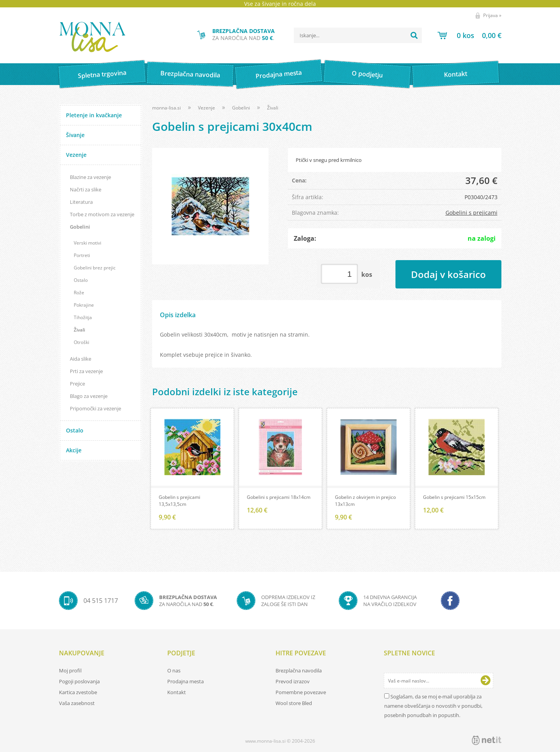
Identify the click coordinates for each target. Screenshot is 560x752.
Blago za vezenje (89, 396)
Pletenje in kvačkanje (94, 115)
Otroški (81, 342)
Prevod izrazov (293, 681)
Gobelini (80, 227)
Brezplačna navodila (190, 74)
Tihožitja (83, 317)
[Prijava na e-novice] (485, 681)
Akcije (74, 450)
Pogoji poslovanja (79, 681)
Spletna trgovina (102, 74)
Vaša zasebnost (77, 703)
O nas (174, 670)
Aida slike (81, 359)
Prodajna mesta (279, 74)
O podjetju (367, 74)
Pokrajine (84, 305)
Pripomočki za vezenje (95, 408)
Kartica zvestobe (78, 692)
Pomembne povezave (301, 692)
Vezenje (76, 155)
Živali (79, 330)
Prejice (77, 384)
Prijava (492, 15)
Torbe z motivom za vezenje (102, 214)
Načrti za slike (86, 189)
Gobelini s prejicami (472, 213)
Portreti (82, 255)
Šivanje (75, 135)
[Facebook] (450, 601)
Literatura (81, 202)
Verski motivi (88, 243)
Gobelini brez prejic (95, 268)
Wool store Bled (294, 703)
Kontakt (456, 74)
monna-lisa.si (166, 108)
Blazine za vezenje (90, 177)
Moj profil (70, 670)
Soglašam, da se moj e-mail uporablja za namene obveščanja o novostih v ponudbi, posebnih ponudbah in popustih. (433, 706)
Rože (79, 293)
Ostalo (81, 280)
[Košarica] (469, 35)
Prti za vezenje (86, 371)
